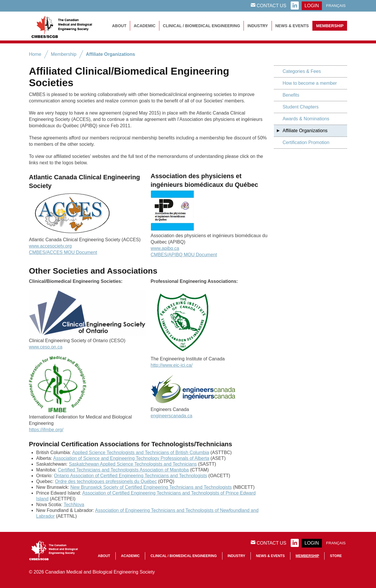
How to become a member (310, 83)
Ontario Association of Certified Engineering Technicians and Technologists (130, 476)
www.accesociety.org (50, 246)
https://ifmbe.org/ (46, 430)
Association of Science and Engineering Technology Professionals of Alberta (131, 458)
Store (336, 556)
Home (35, 54)
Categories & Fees (302, 71)
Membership (330, 26)
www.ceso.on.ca (46, 347)
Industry (258, 26)
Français (336, 6)
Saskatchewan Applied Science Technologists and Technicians (133, 464)
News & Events (292, 26)
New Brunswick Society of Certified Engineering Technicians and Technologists (151, 487)
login (312, 6)
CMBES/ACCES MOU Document (63, 252)
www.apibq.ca (165, 248)
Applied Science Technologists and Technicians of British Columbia (141, 452)
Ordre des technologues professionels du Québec (106, 481)
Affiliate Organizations (110, 54)
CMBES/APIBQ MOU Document (184, 255)
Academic (144, 26)
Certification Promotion (306, 142)
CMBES (68, 26)
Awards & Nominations (306, 119)
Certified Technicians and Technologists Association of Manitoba (123, 470)
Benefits (291, 95)
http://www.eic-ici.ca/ (172, 365)
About (119, 26)
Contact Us (269, 5)
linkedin (295, 6)
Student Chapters (301, 107)
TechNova (74, 505)
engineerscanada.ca (172, 416)
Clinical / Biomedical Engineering (201, 26)
